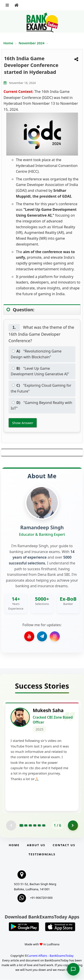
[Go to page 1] (21, 826)
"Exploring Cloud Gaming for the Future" (41, 388)
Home (8, 43)
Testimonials (42, 854)
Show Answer (23, 423)
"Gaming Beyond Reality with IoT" (41, 406)
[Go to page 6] (44, 826)
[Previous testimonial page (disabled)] (11, 826)
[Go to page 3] (30, 826)
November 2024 (32, 43)
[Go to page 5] (39, 826)
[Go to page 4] (35, 826)
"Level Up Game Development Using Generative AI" (40, 371)
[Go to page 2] (26, 826)
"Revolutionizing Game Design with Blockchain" (36, 354)
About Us (36, 845)
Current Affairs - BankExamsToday (50, 956)
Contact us (64, 845)
